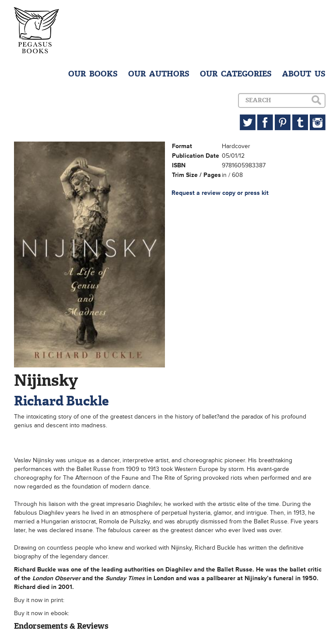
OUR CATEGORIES (236, 74)
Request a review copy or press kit (220, 193)
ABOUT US (304, 74)
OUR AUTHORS (159, 74)
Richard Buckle (61, 401)
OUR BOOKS (93, 74)
